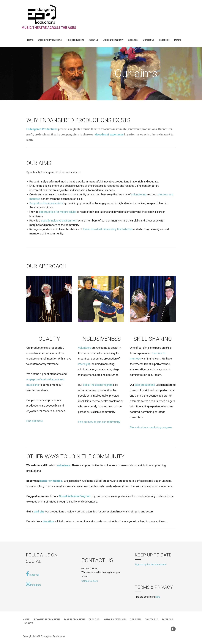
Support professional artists (46, 203)
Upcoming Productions (50, 40)
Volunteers (85, 348)
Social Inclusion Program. (75, 496)
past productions (145, 385)
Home (30, 40)
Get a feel (133, 40)
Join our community (113, 40)
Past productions (75, 40)
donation (48, 521)
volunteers (64, 465)
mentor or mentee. (51, 481)
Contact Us (149, 40)
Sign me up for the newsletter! (151, 565)
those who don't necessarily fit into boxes (108, 229)
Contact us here (90, 581)
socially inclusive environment (59, 221)
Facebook (164, 40)
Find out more (35, 421)
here (158, 597)
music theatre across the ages (49, 28)
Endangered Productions (42, 129)
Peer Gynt (84, 364)
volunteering (139, 194)
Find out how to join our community (99, 422)
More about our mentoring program (151, 427)
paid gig (39, 511)
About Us (94, 40)
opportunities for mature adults (58, 212)
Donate (178, 40)
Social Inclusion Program (98, 385)
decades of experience (109, 134)
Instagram (33, 584)
